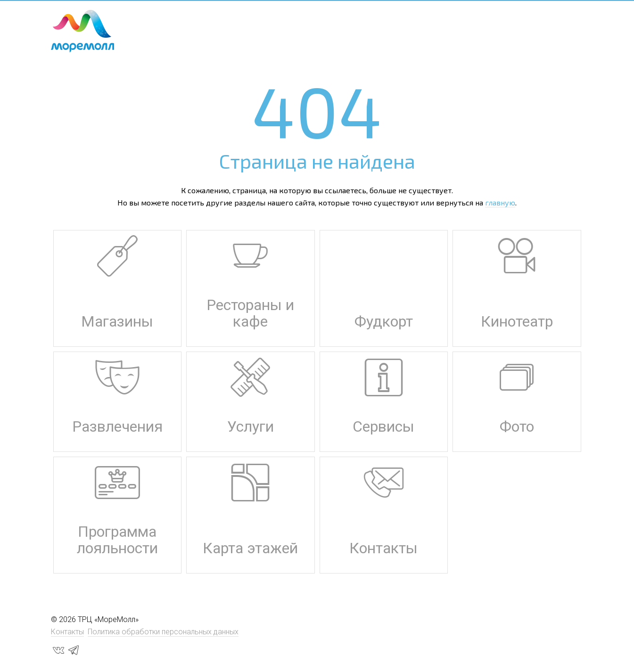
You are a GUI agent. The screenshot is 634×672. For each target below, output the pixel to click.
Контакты (67, 632)
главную (500, 202)
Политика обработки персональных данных (163, 632)
